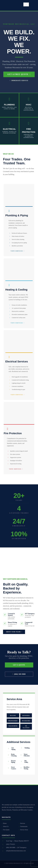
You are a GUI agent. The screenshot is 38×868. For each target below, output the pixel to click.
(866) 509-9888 (19, 674)
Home (4, 823)
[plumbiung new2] (19, 185)
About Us (5, 826)
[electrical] (19, 331)
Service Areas (24, 830)
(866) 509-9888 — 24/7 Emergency (16, 848)
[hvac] (19, 259)
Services (22, 823)
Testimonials (23, 826)
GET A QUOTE (19, 665)
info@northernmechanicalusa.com (16, 851)
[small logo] (8, 2)
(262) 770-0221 (11, 844)
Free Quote (6, 830)
